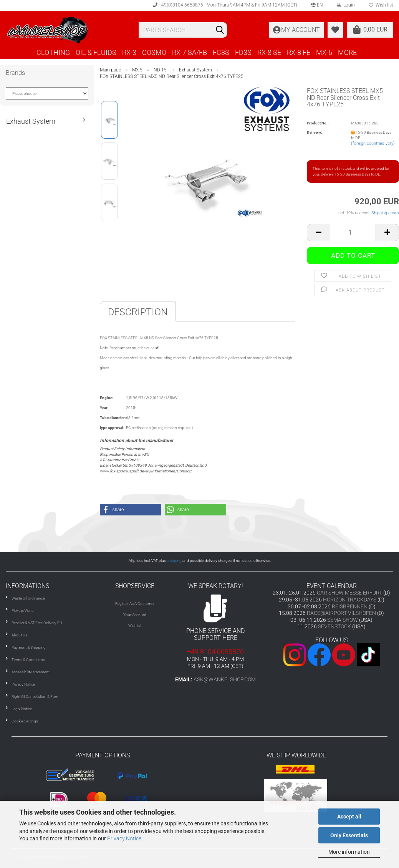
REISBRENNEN (350, 606)
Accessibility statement (31, 672)
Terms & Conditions (28, 660)
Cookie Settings (25, 721)
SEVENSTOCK (334, 626)
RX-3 (129, 52)
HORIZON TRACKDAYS (350, 600)
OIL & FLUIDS (96, 52)
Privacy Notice (124, 838)
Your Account (135, 615)
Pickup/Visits (22, 610)
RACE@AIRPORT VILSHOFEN (342, 613)
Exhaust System (31, 121)
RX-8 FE (299, 52)
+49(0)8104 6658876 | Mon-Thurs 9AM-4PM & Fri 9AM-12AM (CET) (225, 5)
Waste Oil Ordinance (28, 598)
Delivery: (315, 132)
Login (346, 5)
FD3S (243, 52)
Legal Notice (22, 709)
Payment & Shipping (29, 647)
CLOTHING (53, 52)
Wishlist (135, 625)
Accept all (349, 817)
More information (349, 852)
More (347, 52)
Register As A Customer (135, 604)
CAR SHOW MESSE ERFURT (349, 593)
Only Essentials (349, 835)
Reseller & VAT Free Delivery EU (37, 623)
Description (138, 312)
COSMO (154, 52)
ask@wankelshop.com (225, 679)
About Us (19, 635)
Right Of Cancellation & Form (36, 697)
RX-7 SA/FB (190, 52)
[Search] (220, 30)
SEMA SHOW (343, 620)
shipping (174, 561)
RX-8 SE (269, 52)
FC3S (221, 52)
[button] (131, 510)
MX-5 (324, 52)
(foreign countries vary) (373, 143)
